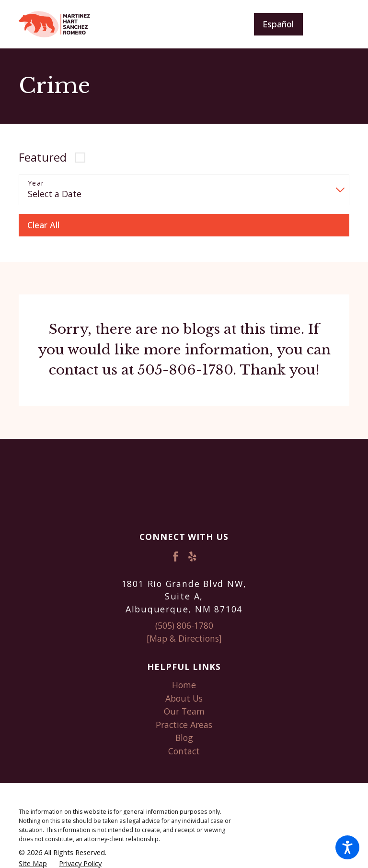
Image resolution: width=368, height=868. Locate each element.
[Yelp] (192, 557)
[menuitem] (184, 685)
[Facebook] (176, 557)
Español (278, 24)
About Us (184, 698)
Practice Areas (184, 725)
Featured (43, 157)
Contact (184, 751)
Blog (184, 738)
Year (36, 183)
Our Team (184, 711)
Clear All (43, 225)
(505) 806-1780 (184, 625)
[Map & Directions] (184, 638)
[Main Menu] (334, 24)
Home (184, 685)
